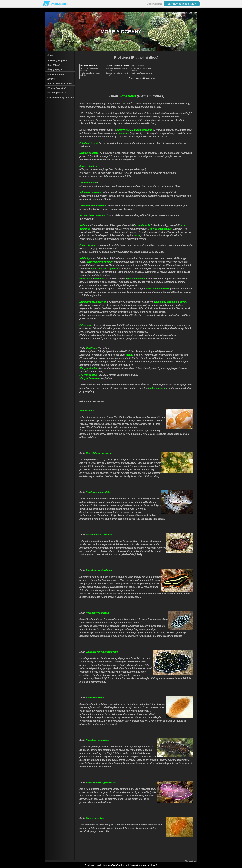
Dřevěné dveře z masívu (91, 66)
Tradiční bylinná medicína (117, 66)
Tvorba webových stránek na (106, 865)
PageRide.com (138, 66)
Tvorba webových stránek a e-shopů (142, 78)
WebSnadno (59, 4)
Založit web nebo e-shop (182, 4)
